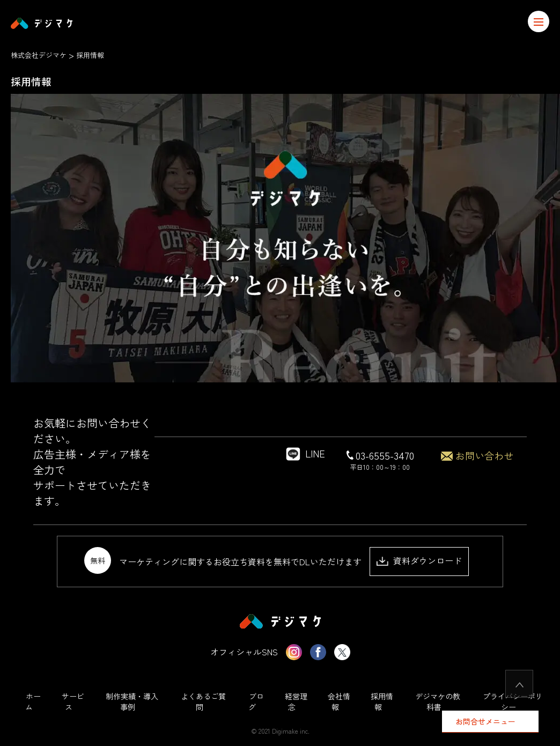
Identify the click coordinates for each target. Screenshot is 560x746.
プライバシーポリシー (513, 701)
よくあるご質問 (203, 701)
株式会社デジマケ (39, 55)
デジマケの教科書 (438, 701)
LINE (304, 453)
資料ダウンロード (419, 560)
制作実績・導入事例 (132, 701)
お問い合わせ (477, 455)
